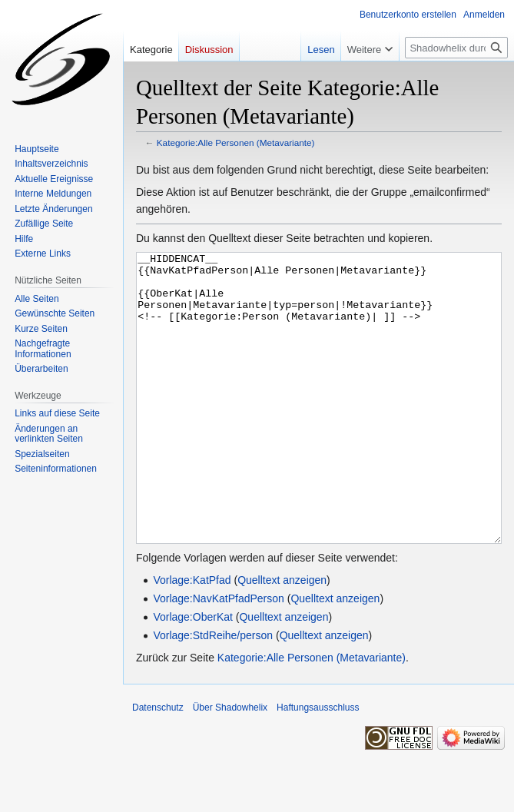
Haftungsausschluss (318, 765)
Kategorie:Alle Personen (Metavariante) (236, 143)
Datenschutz (158, 765)
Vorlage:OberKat (193, 674)
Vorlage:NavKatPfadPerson (218, 656)
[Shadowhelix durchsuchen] (456, 48)
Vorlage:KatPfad (192, 638)
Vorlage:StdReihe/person (213, 693)
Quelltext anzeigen (282, 638)
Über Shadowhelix (230, 765)
